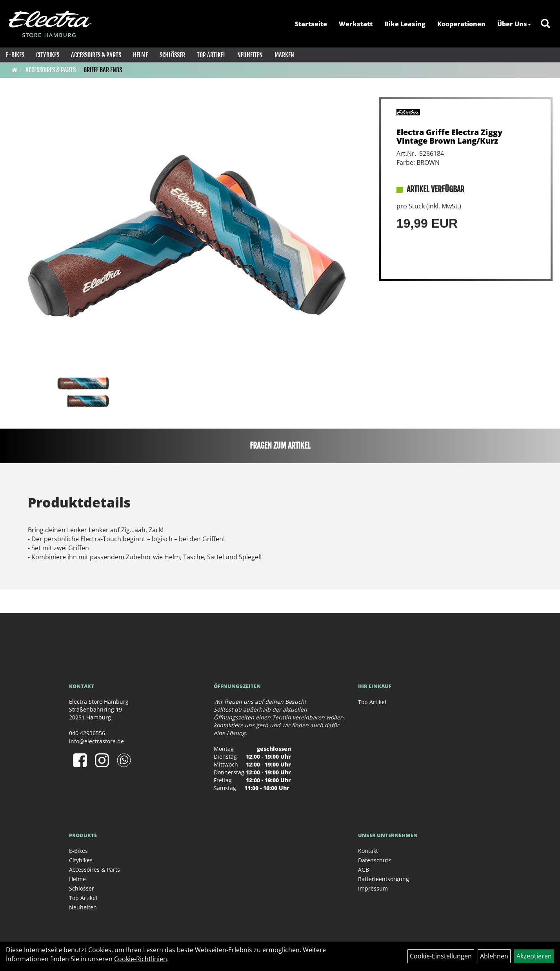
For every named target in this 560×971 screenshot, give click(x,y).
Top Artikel (211, 55)
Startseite (311, 24)
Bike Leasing (405, 24)
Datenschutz (375, 860)
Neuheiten (250, 55)
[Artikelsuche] (545, 24)
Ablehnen (494, 956)
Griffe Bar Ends (103, 70)
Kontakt (368, 851)
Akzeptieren (534, 956)
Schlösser (172, 55)
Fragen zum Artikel (280, 446)
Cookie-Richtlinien (141, 959)
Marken (284, 55)
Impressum (373, 888)
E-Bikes (15, 55)
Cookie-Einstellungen (441, 956)
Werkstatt (356, 24)
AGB (364, 870)
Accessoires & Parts (96, 55)
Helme (140, 55)
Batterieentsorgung (384, 879)
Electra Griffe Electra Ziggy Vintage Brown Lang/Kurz (449, 136)
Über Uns (514, 24)
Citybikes (48, 55)
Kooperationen (461, 24)
